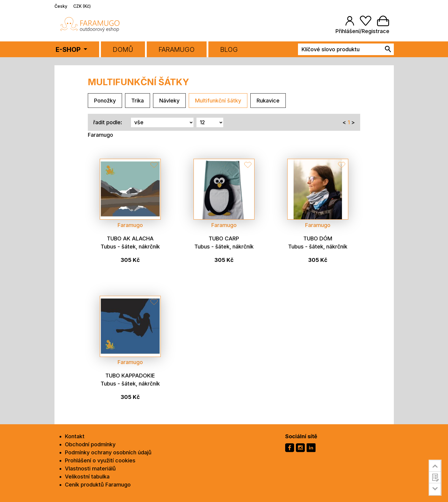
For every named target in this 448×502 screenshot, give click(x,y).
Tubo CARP (224, 238)
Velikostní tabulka (87, 477)
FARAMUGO (177, 49)
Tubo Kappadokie (130, 376)
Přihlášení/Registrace (362, 31)
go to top (435, 466)
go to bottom (435, 489)
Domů (123, 49)
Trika (138, 101)
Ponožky (105, 101)
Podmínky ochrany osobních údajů (108, 452)
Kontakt (75, 436)
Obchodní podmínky (90, 444)
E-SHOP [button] (69, 49)
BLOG (229, 49)
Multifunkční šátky (218, 101)
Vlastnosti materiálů (90, 468)
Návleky (169, 101)
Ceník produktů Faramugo (98, 485)
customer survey (435, 477)
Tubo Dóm (318, 238)
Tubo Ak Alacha (130, 238)
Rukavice (268, 101)
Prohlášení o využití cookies (100, 460)
